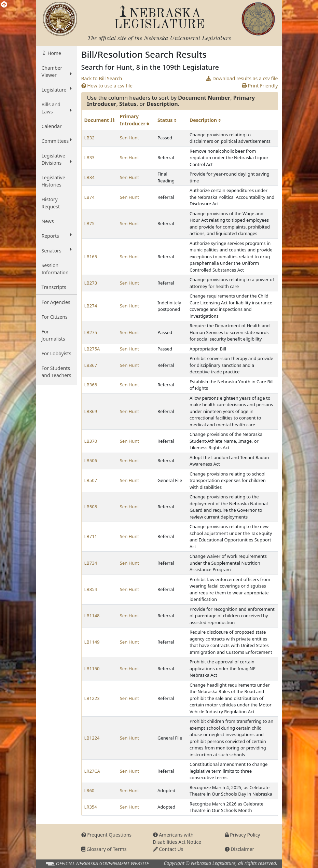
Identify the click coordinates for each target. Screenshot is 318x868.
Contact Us (168, 849)
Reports (57, 236)
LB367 (91, 365)
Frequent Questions (107, 835)
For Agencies (56, 302)
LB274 (91, 306)
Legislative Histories (53, 181)
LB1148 (92, 616)
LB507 (91, 480)
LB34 (89, 177)
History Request (51, 203)
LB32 (89, 138)
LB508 (91, 507)
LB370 (91, 441)
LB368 (91, 385)
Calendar (52, 126)
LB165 (91, 257)
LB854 (91, 589)
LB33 (89, 157)
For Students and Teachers (57, 372)
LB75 (89, 223)
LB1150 (92, 669)
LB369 (91, 411)
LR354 (91, 807)
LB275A (92, 349)
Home (54, 53)
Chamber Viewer (57, 71)
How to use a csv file (107, 86)
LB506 (91, 460)
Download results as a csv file (242, 78)
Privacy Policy (243, 835)
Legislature (57, 89)
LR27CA (92, 771)
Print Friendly (260, 86)
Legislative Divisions (57, 159)
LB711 (91, 536)
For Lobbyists (57, 353)
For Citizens (55, 317)
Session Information (55, 269)
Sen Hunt (129, 138)
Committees (57, 141)
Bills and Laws (57, 108)
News (48, 221)
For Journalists (53, 335)
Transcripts (54, 287)
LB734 (91, 563)
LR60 (89, 790)
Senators (57, 250)
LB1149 (92, 642)
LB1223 (92, 698)
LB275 (91, 332)
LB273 (91, 283)
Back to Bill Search (102, 78)
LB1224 (92, 738)
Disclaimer (240, 849)
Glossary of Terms (104, 849)
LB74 (89, 197)
